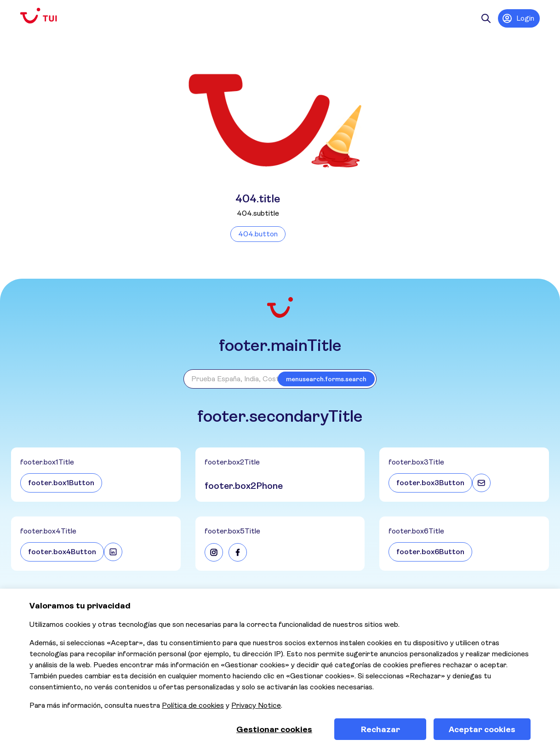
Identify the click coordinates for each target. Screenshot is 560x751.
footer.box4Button (62, 552)
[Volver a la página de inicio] (46, 16)
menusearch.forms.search (326, 379)
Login (518, 18)
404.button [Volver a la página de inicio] (258, 234)
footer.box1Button (61, 483)
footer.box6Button (430, 552)
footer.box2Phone (244, 486)
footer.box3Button (430, 483)
